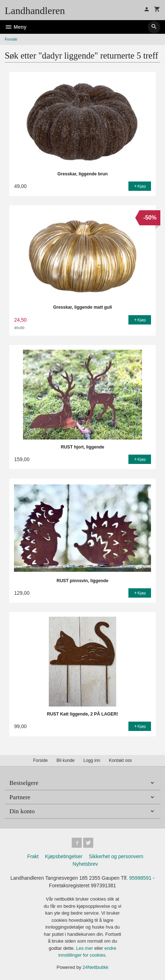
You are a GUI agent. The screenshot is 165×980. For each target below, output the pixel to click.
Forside (11, 39)
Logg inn (92, 760)
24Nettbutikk (95, 967)
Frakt (33, 856)
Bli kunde (66, 760)
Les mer (85, 948)
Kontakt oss (121, 760)
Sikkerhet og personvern (116, 856)
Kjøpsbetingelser (64, 856)
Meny (16, 27)
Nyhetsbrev (85, 864)
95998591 (140, 878)
